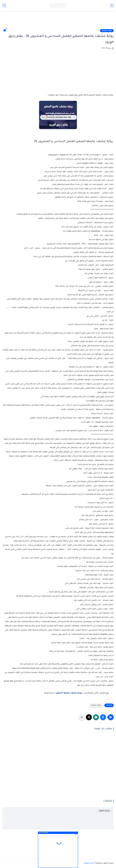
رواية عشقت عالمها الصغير (69, 693)
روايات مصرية (107, 31)
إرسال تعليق (104, 811)
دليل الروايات (89, 863)
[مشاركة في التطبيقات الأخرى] (82, 717)
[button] (103, 717)
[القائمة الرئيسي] (112, 5)
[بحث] (4, 5)
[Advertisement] (58, 21)
